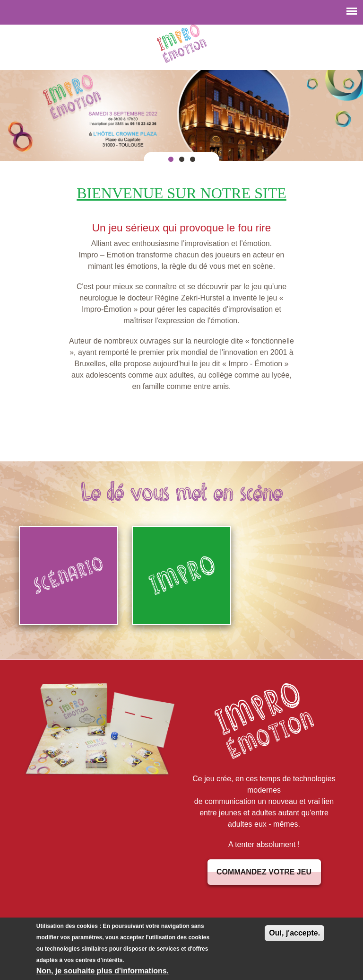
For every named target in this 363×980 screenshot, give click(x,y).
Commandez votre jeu (264, 872)
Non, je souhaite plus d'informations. (103, 973)
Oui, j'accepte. (294, 935)
